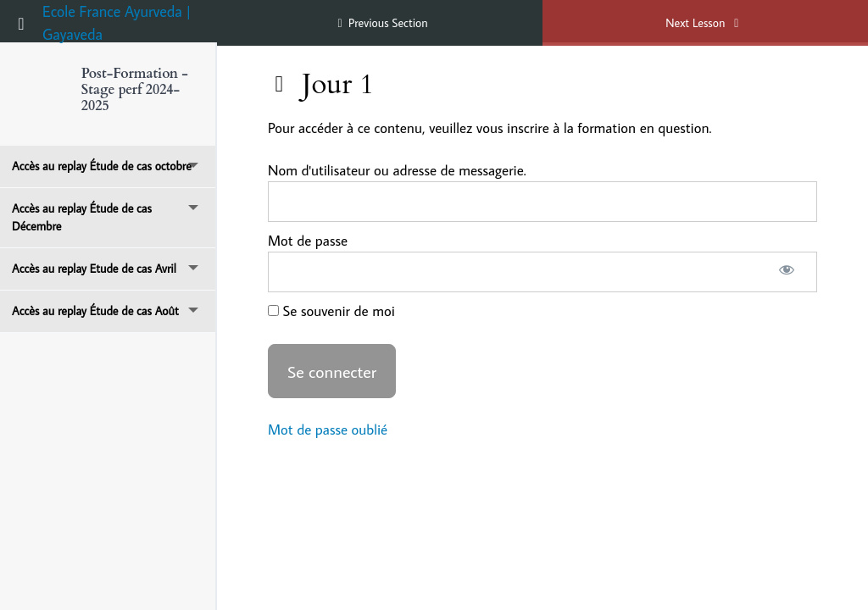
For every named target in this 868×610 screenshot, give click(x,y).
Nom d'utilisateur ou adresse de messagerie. (397, 170)
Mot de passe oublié (328, 430)
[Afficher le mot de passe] (786, 272)
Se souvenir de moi (331, 311)
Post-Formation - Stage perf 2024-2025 (135, 90)
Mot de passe (308, 241)
